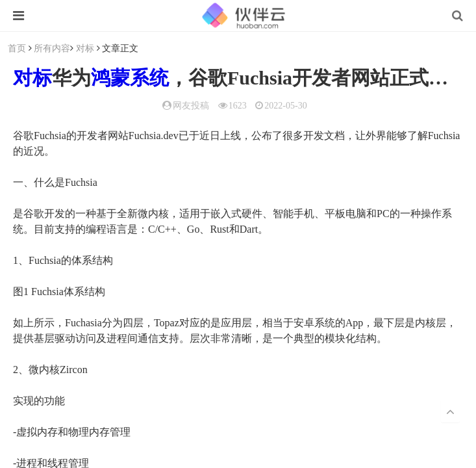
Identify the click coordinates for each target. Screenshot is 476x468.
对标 (85, 48)
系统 (149, 78)
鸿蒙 (110, 78)
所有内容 (52, 48)
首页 (17, 48)
